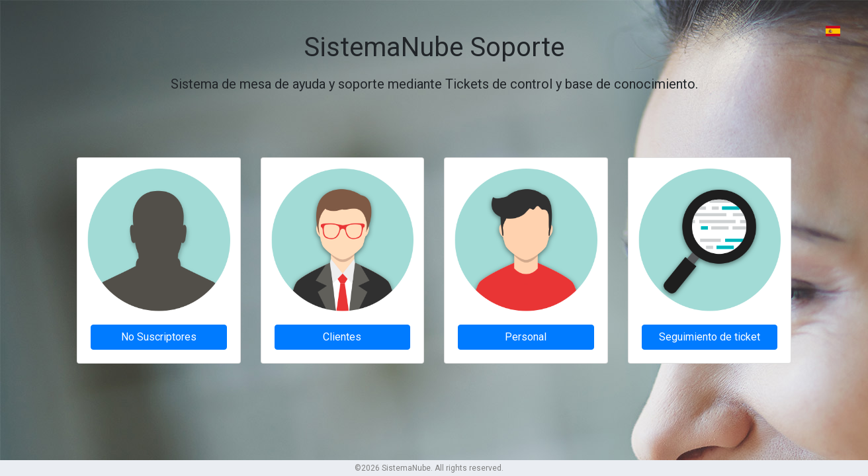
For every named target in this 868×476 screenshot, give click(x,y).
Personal (526, 337)
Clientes (342, 337)
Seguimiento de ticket (710, 337)
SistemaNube (406, 468)
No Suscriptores (159, 337)
